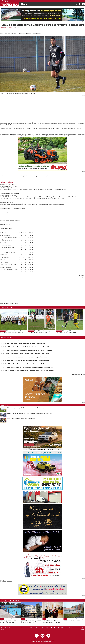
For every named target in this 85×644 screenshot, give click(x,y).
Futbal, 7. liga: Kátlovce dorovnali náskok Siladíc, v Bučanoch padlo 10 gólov (27, 354)
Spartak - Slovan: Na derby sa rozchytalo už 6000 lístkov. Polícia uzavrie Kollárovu (29, 413)
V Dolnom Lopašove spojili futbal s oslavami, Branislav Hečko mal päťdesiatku (12, 332)
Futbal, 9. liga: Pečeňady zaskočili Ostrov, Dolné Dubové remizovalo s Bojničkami (29, 350)
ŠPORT (2, 27)
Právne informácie (31, 628)
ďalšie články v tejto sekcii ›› (78, 375)
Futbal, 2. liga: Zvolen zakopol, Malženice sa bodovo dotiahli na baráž (39, 332)
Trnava (2, 619)
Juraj (84, 1)
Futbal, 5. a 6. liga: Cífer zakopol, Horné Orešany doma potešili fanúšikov (26, 357)
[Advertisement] (42, 108)
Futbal (5, 27)
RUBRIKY (25, 4)
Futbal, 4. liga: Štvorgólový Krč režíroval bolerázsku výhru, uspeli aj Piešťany (27, 360)
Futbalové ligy (10, 27)
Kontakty (66, 628)
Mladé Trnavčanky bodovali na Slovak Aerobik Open (21, 419)
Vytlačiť (82, 275)
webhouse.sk (50, 642)
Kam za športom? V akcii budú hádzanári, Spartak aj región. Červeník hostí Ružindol (29, 371)
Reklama (59, 628)
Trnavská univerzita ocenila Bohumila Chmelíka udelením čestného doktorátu (52, 621)
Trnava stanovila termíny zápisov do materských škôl (73, 620)
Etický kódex (53, 628)
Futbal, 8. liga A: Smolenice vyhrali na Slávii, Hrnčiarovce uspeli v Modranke (27, 364)
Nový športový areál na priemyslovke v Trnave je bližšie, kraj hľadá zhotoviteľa (31, 621)
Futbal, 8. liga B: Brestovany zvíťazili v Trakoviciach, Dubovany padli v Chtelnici (68, 332)
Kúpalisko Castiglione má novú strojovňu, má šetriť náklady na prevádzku (10, 621)
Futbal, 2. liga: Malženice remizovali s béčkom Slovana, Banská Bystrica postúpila (29, 367)
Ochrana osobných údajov (42, 628)
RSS (62, 628)
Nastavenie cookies (74, 628)
